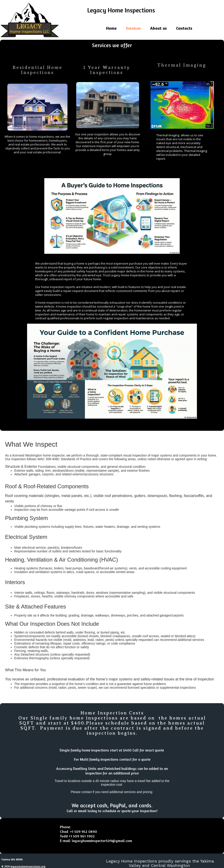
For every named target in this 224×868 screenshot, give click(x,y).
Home (111, 28)
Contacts (184, 28)
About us (158, 28)
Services (133, 28)
